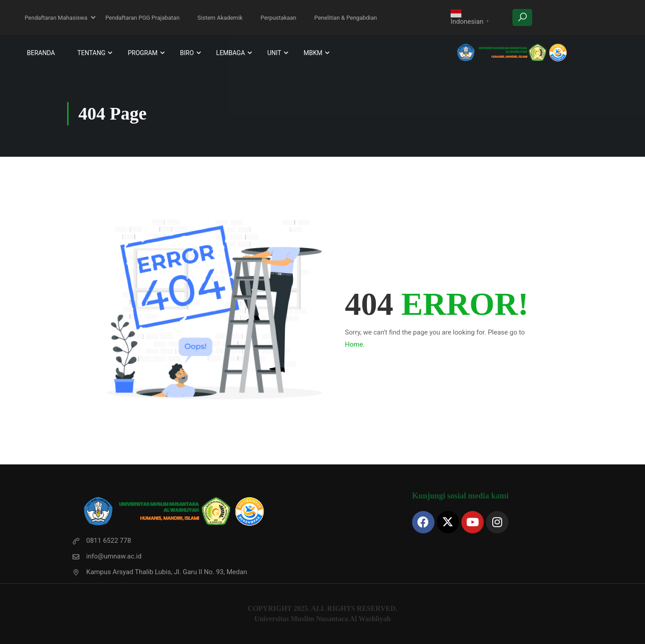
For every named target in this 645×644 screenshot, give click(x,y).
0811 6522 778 (101, 541)
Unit (274, 53)
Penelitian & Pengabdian (346, 18)
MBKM (313, 53)
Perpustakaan (279, 18)
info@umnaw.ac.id (107, 556)
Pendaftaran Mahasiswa (56, 18)
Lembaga (231, 53)
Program (143, 53)
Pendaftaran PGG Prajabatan (142, 18)
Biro (187, 53)
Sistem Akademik (220, 18)
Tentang (92, 53)
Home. (355, 344)
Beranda (41, 53)
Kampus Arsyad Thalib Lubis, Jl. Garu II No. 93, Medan (159, 572)
